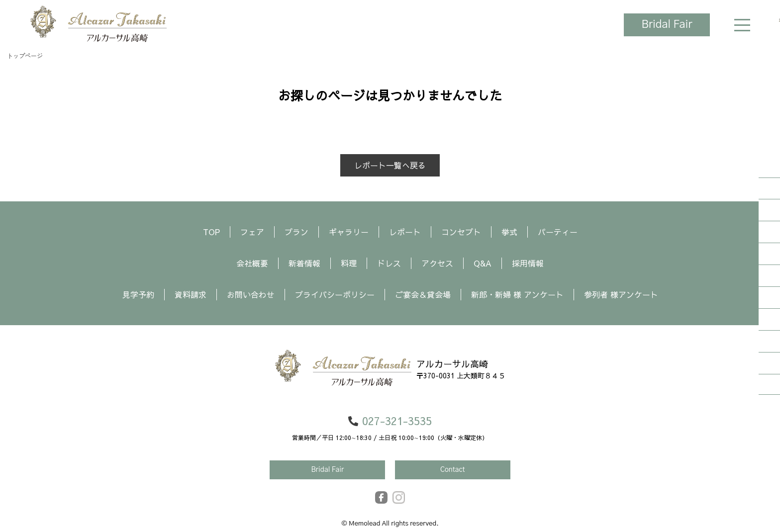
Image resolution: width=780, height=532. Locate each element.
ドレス (389, 263)
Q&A (483, 263)
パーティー (558, 232)
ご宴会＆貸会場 (423, 294)
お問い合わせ (251, 294)
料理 (349, 263)
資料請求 (191, 294)
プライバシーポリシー (335, 294)
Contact (452, 470)
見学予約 (138, 294)
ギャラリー (349, 232)
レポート (405, 232)
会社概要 (252, 263)
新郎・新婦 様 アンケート (517, 294)
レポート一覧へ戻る (390, 165)
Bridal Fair (666, 25)
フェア (252, 232)
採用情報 (528, 263)
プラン (296, 232)
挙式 (509, 232)
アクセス (437, 263)
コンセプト (461, 232)
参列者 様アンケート (621, 294)
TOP (211, 232)
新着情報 (304, 263)
